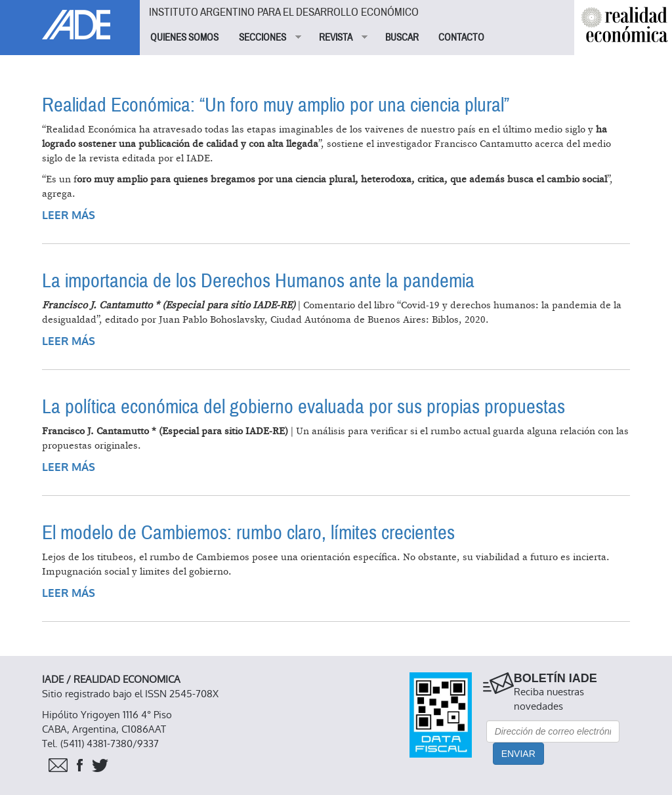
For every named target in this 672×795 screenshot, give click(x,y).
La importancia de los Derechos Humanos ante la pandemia (258, 281)
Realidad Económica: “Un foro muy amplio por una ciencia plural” (276, 105)
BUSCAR (402, 37)
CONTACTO (461, 37)
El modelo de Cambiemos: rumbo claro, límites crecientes (248, 533)
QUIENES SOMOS (184, 37)
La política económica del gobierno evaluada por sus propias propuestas (304, 407)
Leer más (69, 215)
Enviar (518, 754)
